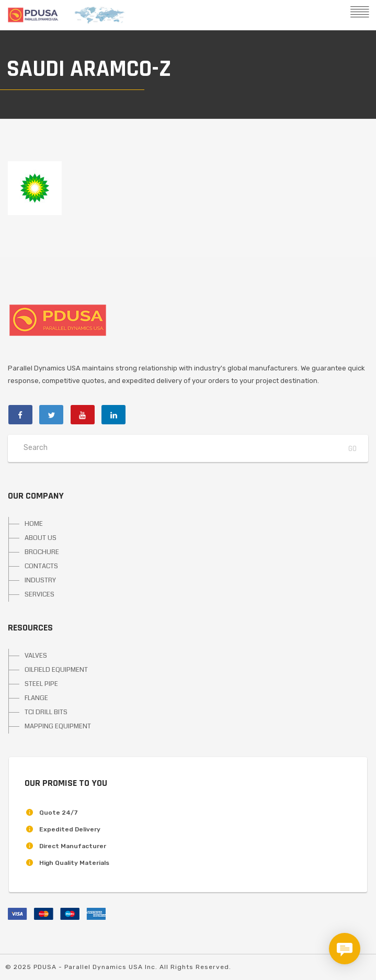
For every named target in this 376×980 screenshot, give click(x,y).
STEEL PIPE (41, 684)
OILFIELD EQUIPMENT (56, 670)
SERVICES (39, 594)
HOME (34, 524)
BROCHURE (42, 552)
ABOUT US (41, 538)
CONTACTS (41, 566)
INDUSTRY (40, 580)
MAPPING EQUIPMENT (58, 726)
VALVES (36, 656)
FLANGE (36, 698)
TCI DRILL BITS (46, 712)
